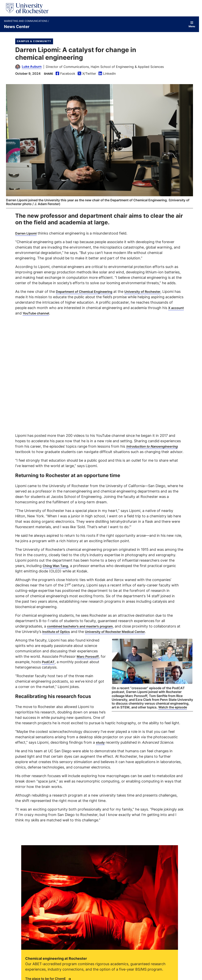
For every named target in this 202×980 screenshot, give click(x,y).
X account (44, 313)
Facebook (65, 73)
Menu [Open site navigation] (192, 24)
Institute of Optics (90, 631)
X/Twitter (87, 73)
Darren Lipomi (27, 233)
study (101, 747)
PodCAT (55, 667)
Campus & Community (34, 41)
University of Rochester (153, 291)
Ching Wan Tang (57, 565)
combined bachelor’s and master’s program (89, 626)
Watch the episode (173, 712)
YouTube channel (76, 313)
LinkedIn (107, 73)
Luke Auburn (32, 66)
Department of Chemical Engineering (88, 291)
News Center (17, 26)
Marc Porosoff (89, 661)
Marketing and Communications (26, 21)
